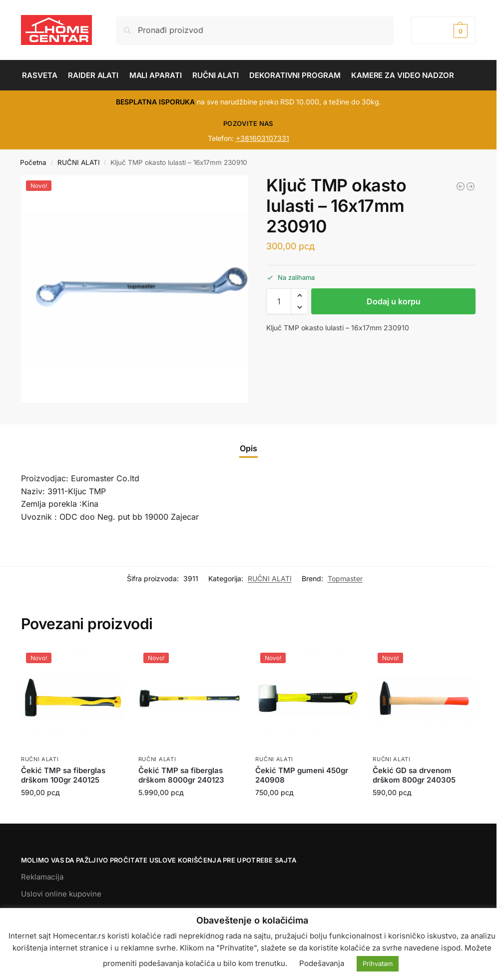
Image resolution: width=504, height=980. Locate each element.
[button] (443, 30)
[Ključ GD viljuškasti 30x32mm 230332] (461, 186)
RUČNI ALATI (79, 162)
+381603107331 (262, 138)
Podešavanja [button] (322, 963)
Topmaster (345, 578)
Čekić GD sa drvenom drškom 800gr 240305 (414, 775)
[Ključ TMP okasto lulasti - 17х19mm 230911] (471, 186)
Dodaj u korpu (394, 301)
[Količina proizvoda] (279, 301)
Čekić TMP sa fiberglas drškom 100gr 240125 (63, 775)
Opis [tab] (249, 448)
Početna (33, 162)
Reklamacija (42, 877)
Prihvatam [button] (378, 964)
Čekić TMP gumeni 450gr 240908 (302, 775)
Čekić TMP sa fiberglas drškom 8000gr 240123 (181, 775)
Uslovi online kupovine (61, 894)
